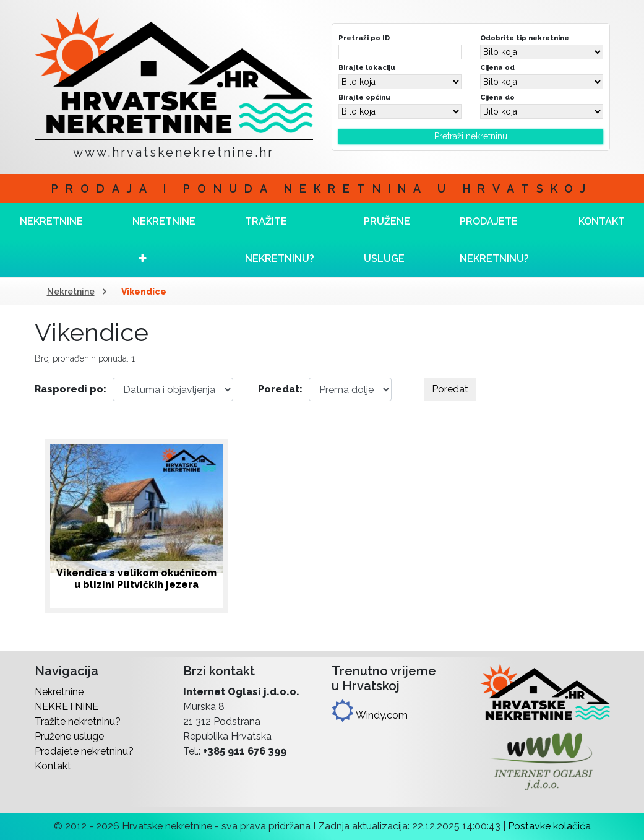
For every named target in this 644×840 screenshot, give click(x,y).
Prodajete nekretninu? (494, 240)
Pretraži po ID (364, 38)
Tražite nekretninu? (280, 240)
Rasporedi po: (71, 389)
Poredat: (280, 389)
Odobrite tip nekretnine (525, 38)
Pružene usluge (387, 240)
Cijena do (497, 97)
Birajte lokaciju (367, 67)
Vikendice (144, 292)
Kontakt (53, 766)
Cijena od (497, 67)
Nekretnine (71, 292)
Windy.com (370, 715)
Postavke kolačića (549, 826)
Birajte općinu (364, 97)
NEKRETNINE (164, 239)
